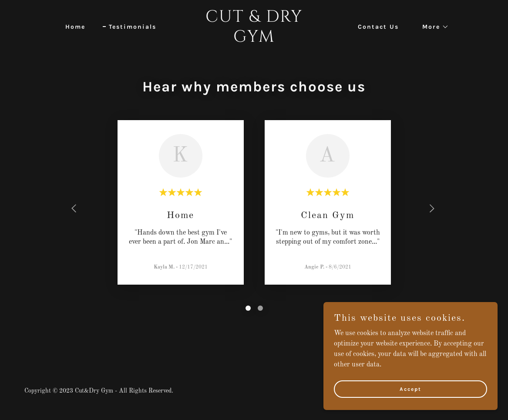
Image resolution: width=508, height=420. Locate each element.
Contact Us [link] (378, 27)
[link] (254, 40)
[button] (432, 27)
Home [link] (75, 27)
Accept (410, 389)
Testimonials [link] (133, 27)
